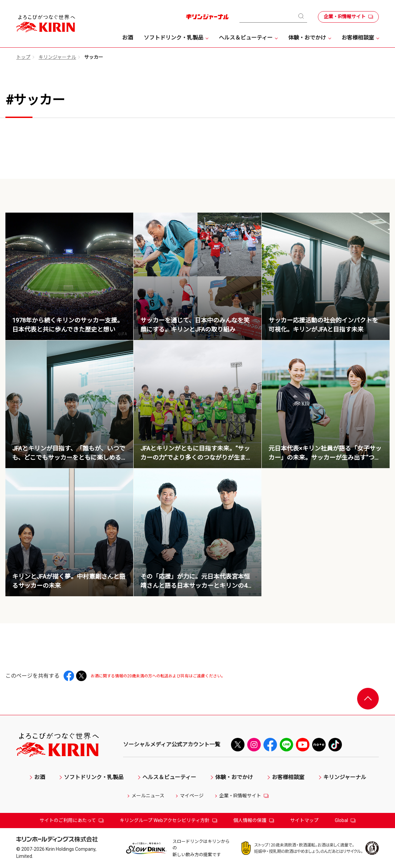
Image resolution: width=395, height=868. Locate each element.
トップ (23, 57)
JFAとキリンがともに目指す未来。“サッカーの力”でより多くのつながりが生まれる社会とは (196, 457)
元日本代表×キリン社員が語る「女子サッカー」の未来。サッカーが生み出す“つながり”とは (325, 457)
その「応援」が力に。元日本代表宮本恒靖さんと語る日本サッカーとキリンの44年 (195, 586)
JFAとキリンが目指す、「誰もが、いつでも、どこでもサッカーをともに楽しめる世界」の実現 (69, 457)
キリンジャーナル (57, 57)
